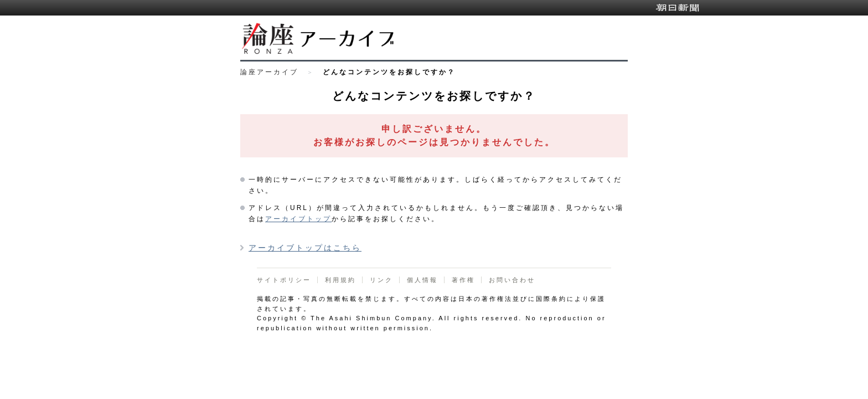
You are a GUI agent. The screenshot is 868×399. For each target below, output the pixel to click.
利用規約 (340, 280)
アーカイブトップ (298, 219)
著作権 (463, 280)
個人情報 (422, 280)
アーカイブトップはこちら (305, 248)
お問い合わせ (512, 280)
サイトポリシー (284, 280)
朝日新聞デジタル (678, 8)
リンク (381, 280)
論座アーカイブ (269, 72)
